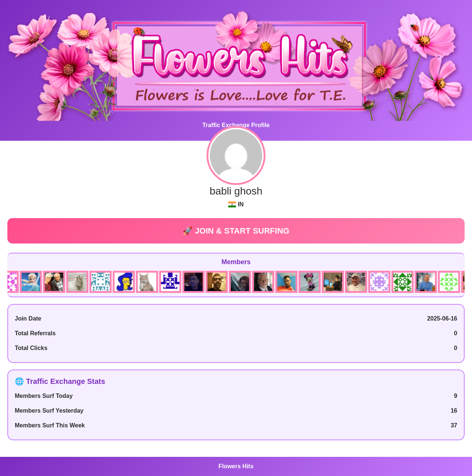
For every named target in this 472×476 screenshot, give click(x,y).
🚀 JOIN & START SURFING (236, 231)
